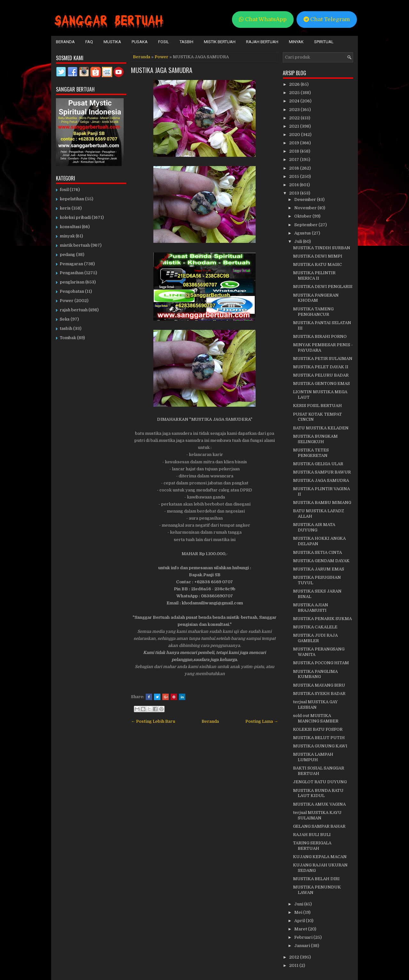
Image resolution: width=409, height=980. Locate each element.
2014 (294, 185)
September (306, 225)
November (306, 208)
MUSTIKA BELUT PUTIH (319, 738)
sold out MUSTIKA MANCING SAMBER (316, 718)
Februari (304, 937)
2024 (295, 101)
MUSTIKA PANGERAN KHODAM (316, 298)
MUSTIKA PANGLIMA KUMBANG (315, 674)
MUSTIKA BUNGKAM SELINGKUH (315, 439)
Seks (65, 319)
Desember (306, 199)
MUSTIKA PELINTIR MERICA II (314, 275)
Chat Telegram (327, 19)
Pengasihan (72, 273)
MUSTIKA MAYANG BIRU (319, 685)
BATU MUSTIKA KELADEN (321, 428)
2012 (295, 957)
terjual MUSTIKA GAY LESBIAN (315, 705)
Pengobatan (72, 291)
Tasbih (186, 42)
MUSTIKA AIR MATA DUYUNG (314, 527)
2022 (295, 118)
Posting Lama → (262, 721)
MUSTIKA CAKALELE (315, 627)
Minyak (296, 42)
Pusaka (140, 42)
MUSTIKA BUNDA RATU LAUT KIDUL (318, 793)
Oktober (303, 216)
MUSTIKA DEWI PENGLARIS (323, 287)
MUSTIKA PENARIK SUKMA (322, 619)
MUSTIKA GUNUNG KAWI (320, 746)
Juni (299, 904)
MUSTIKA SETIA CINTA (317, 552)
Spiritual (324, 42)
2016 (295, 168)
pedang (67, 255)
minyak (67, 236)
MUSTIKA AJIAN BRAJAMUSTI (311, 608)
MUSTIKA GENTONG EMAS (321, 383)
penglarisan (72, 282)
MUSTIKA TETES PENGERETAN (311, 453)
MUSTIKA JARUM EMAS (319, 569)
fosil (64, 190)
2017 (295, 159)
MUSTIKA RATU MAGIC (317, 264)
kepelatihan (72, 199)
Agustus (303, 233)
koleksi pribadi (75, 217)
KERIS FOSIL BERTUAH (317, 406)
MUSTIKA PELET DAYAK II (321, 367)
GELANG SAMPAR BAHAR (319, 826)
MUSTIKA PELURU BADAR (321, 375)
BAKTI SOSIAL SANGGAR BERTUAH (319, 771)
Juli (299, 241)
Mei (299, 912)
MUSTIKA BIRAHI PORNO (320, 336)
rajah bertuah (74, 310)
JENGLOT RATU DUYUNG (320, 782)
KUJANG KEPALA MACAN (320, 857)
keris (65, 208)
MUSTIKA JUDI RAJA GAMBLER (315, 638)
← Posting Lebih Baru (153, 721)
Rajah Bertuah (262, 42)
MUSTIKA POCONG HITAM (321, 663)
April (300, 921)
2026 (295, 84)
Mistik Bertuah (220, 42)
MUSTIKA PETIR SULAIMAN (323, 359)
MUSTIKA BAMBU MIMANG (322, 502)
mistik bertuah (75, 245)
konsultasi (70, 227)
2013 (295, 193)
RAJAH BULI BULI (312, 835)
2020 (295, 135)
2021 (295, 126)
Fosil (164, 42)
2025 (295, 93)
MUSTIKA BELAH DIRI (316, 879)
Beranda (65, 42)
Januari (303, 946)
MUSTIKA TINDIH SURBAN (322, 248)
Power (162, 57)
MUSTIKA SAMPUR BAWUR (322, 472)
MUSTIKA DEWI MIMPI (318, 256)
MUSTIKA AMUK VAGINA (319, 804)
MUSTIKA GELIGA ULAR (318, 464)
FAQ (89, 42)
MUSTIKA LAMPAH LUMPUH (313, 757)
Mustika (112, 42)
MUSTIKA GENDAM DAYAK (321, 561)
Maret (301, 929)
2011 (294, 965)
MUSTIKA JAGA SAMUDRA (162, 70)
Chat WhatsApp (263, 19)
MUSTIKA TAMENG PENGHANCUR (313, 312)
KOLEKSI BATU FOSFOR (318, 729)
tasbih (66, 328)
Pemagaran (71, 264)
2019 (295, 143)
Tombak (68, 338)
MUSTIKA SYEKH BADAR (319, 693)
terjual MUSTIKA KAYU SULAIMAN (317, 815)
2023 (295, 110)
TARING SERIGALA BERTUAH (312, 846)
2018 (295, 151)
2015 (295, 176)
